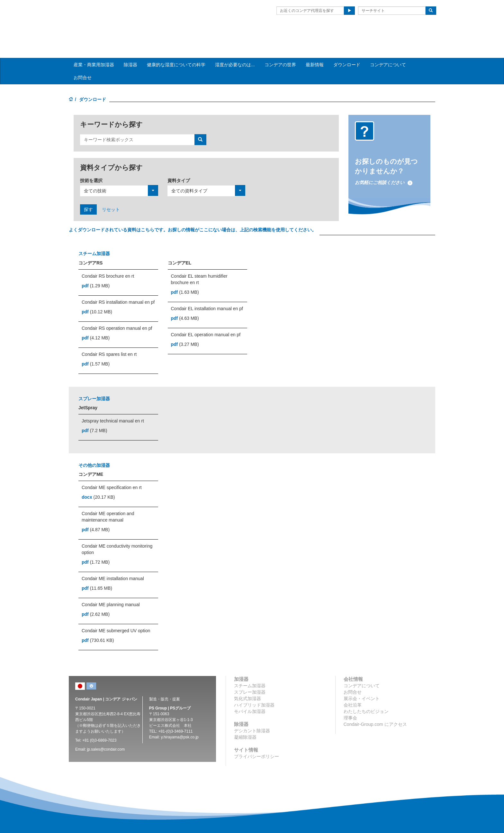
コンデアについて (388, 45)
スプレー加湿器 (250, 673)
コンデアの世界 (280, 45)
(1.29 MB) (96, 266)
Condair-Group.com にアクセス (375, 705)
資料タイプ (179, 161)
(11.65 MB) (97, 569)
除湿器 (130, 45)
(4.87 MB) (96, 511)
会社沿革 (353, 686)
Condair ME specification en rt (112, 468)
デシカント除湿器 (252, 712)
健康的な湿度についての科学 (176, 45)
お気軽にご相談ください (384, 163)
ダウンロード (347, 45)
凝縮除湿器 (245, 718)
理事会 (350, 699)
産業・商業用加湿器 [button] (94, 45)
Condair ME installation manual (113, 560)
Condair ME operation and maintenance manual (108, 498)
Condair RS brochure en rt (108, 257)
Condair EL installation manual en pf (207, 289)
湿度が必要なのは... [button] (235, 45)
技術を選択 (91, 161)
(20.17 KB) (98, 478)
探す (88, 190)
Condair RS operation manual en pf (117, 309)
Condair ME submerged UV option (116, 612)
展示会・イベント (362, 680)
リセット (111, 190)
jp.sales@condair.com (106, 730)
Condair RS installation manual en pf (118, 283)
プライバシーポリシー (256, 737)
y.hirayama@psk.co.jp (180, 718)
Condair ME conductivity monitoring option (117, 530)
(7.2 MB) (94, 411)
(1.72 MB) (96, 543)
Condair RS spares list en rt (109, 335)
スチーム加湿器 (250, 667)
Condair (106, 14)
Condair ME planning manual (111, 586)
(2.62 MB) (96, 595)
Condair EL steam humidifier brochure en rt (199, 260)
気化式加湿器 (248, 680)
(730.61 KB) (98, 621)
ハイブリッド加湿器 (254, 686)
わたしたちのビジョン (366, 692)
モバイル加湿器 (250, 692)
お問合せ (83, 58)
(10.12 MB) (97, 292)
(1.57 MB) (96, 345)
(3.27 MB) (185, 325)
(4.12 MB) (96, 319)
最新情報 (315, 45)
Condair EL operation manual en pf (206, 315)
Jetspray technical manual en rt (113, 402)
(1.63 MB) (185, 273)
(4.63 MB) (185, 299)
